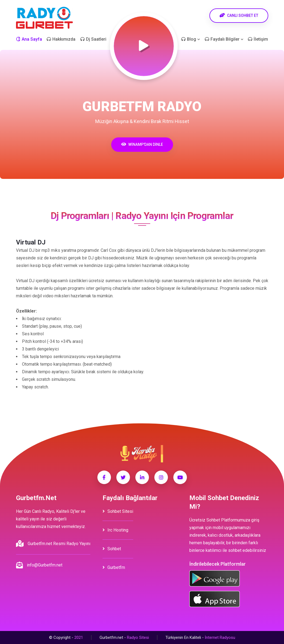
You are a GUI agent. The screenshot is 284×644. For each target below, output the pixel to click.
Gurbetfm (114, 567)
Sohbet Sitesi (118, 511)
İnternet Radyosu (220, 637)
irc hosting (115, 530)
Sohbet (112, 549)
